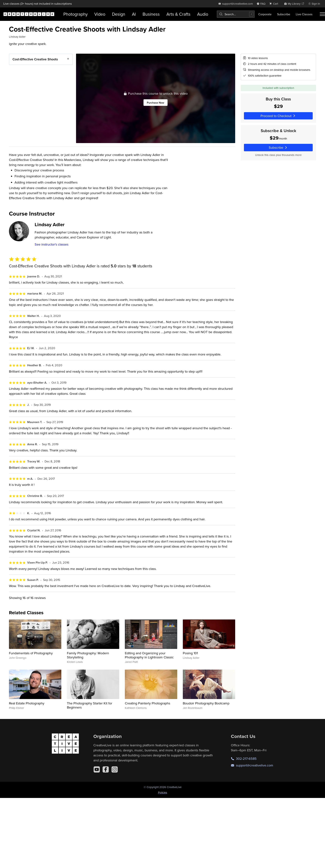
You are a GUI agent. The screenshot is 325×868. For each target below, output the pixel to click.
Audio (203, 14)
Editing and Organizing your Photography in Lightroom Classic (149, 655)
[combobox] (236, 14)
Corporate (265, 14)
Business (151, 14)
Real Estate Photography (27, 703)
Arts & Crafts (178, 14)
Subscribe (284, 14)
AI (134, 14)
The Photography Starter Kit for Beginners (90, 705)
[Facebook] (106, 769)
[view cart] (275, 4)
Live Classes (304, 14)
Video (100, 14)
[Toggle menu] (322, 14)
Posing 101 (190, 653)
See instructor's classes (52, 244)
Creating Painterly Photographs (147, 703)
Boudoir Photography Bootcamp (206, 703)
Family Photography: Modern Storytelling (88, 655)
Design (119, 14)
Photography (75, 14)
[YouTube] (97, 769)
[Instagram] (115, 769)
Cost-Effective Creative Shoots (35, 59)
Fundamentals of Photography (31, 653)
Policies (163, 792)
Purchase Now (156, 103)
